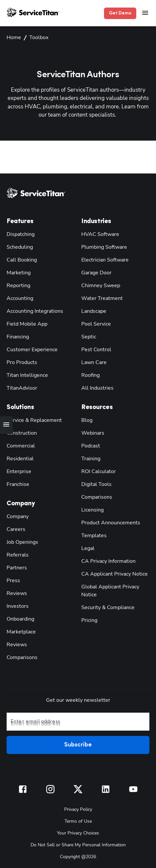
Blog (86, 419)
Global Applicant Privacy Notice (108, 590)
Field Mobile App (25, 323)
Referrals (16, 554)
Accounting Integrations (32, 310)
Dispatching (19, 233)
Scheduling (18, 246)
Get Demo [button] (121, 13)
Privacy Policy (78, 808)
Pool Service (95, 323)
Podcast (90, 445)
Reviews (16, 593)
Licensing (92, 509)
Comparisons (20, 657)
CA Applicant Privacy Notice (112, 573)
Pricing (89, 619)
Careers (15, 528)
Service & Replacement (32, 419)
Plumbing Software (102, 246)
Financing (17, 336)
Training (90, 458)
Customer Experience (29, 349)
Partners (15, 567)
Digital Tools (95, 483)
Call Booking (21, 259)
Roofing (90, 374)
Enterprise (17, 471)
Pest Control (94, 349)
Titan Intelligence (25, 374)
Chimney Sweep (99, 285)
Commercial (20, 445)
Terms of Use (78, 820)
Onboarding (19, 618)
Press (12, 580)
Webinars (91, 432)
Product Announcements (107, 522)
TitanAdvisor (21, 387)
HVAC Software (99, 233)
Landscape (92, 310)
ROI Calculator (97, 471)
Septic (88, 336)
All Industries (96, 387)
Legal (87, 548)
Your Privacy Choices (78, 832)
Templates (92, 535)
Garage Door (95, 272)
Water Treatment (99, 297)
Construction (20, 432)
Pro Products (20, 362)
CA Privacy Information (107, 560)
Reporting (17, 285)
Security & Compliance (106, 607)
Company (17, 516)
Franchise (17, 483)
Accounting (19, 297)
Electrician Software (103, 259)
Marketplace (20, 631)
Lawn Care (93, 362)
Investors (16, 605)
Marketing (18, 272)
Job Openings (21, 541)
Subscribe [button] (78, 744)
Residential (18, 458)
